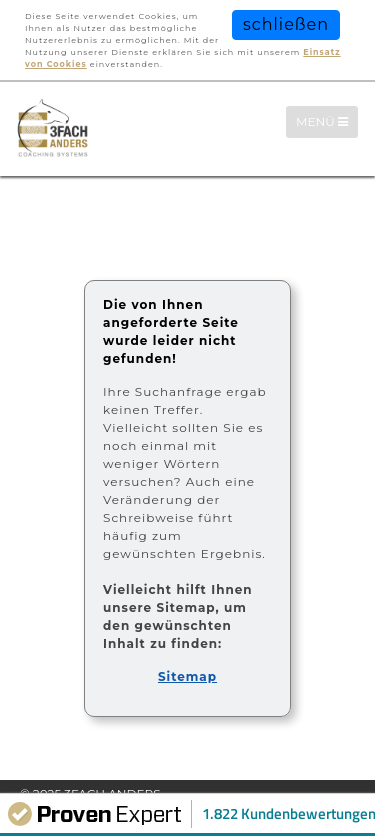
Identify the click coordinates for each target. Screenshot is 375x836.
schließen (286, 24)
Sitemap (187, 676)
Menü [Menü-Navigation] (327, 121)
